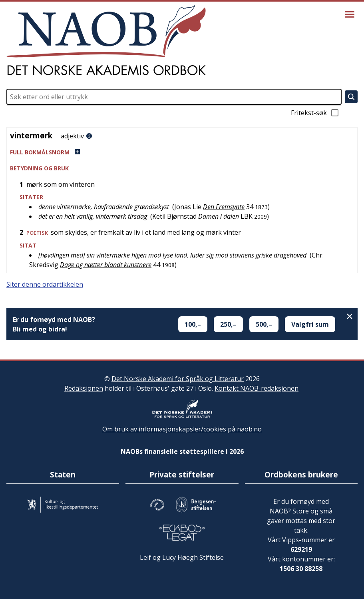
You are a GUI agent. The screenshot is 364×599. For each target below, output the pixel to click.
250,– (228, 324)
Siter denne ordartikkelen (45, 284)
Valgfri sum (310, 324)
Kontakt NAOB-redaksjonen (257, 388)
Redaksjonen (84, 388)
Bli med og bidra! (40, 329)
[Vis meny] (350, 14)
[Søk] (351, 97)
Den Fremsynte (224, 207)
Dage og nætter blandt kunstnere (106, 265)
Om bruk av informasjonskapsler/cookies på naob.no (182, 429)
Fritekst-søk (315, 113)
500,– (264, 324)
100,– (193, 324)
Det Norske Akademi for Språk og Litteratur (178, 379)
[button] (182, 152)
